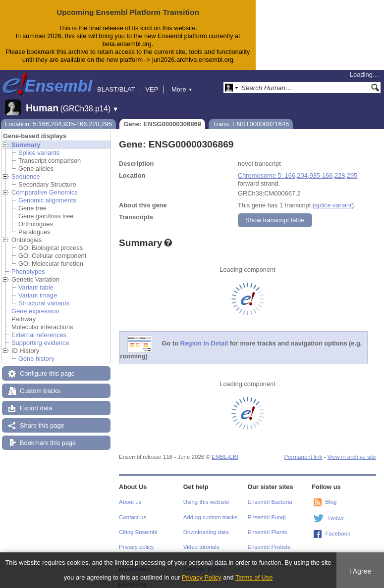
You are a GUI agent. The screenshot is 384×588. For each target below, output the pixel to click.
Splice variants (39, 153)
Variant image (38, 295)
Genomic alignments (47, 200)
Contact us (133, 517)
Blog (331, 502)
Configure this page (47, 373)
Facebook (338, 534)
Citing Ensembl (138, 532)
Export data (36, 408)
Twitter (335, 518)
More (182, 89)
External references (39, 335)
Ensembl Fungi (267, 517)
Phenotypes (28, 271)
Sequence (26, 176)
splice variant (333, 205)
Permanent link (303, 457)
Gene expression (35, 311)
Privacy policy (136, 547)
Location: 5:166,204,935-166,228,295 (58, 124)
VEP (152, 89)
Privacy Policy (202, 577)
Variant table (36, 287)
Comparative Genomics (45, 192)
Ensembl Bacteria (270, 502)
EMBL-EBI (225, 457)
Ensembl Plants (268, 532)
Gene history (36, 359)
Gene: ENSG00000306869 (162, 124)
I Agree (360, 571)
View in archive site (352, 457)
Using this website (206, 502)
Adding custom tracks (211, 517)
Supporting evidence (40, 343)
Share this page (42, 425)
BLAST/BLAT (116, 89)
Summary (26, 145)
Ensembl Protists (269, 547)
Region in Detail (204, 343)
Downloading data (206, 532)
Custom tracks (40, 391)
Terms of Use (254, 577)
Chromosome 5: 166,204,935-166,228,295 (298, 175)
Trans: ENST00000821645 (251, 124)
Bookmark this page (48, 443)
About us (130, 502)
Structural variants (44, 303)
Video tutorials (201, 547)
